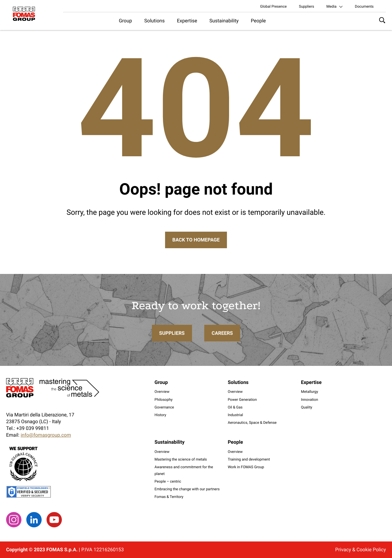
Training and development (249, 459)
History (160, 415)
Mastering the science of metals (181, 459)
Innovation (310, 400)
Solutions (155, 21)
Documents (364, 6)
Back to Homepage (196, 240)
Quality (307, 407)
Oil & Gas (235, 407)
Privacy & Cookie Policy (361, 550)
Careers (222, 345)
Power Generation (242, 400)
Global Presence (273, 6)
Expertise (187, 21)
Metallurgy (310, 392)
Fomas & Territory (169, 497)
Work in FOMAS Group (246, 467)
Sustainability (224, 21)
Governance (164, 407)
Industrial (236, 415)
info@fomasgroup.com (46, 435)
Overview (162, 392)
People (258, 21)
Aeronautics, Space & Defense (252, 423)
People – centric (168, 481)
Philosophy (164, 400)
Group (125, 21)
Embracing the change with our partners (187, 489)
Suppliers (307, 6)
